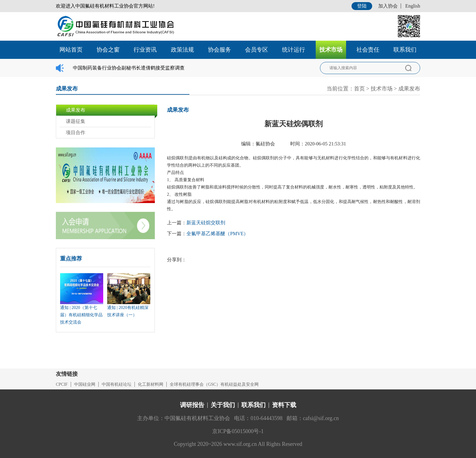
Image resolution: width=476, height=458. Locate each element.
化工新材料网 (151, 384)
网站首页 (71, 50)
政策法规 (182, 50)
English (413, 6)
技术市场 (331, 50)
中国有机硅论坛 (117, 384)
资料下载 (284, 405)
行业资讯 (145, 50)
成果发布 (409, 89)
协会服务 (219, 50)
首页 (359, 89)
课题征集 (76, 121)
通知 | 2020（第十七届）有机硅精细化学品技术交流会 (81, 315)
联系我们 (405, 50)
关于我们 (223, 405)
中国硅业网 (85, 384)
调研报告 (192, 405)
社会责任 (368, 50)
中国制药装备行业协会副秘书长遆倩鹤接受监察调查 (129, 68)
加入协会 (388, 6)
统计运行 (294, 50)
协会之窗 (108, 50)
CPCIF (62, 384)
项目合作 (76, 132)
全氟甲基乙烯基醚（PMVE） (217, 234)
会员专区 (257, 50)
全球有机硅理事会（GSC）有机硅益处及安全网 (214, 384)
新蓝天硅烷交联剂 (206, 223)
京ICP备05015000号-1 (238, 431)
